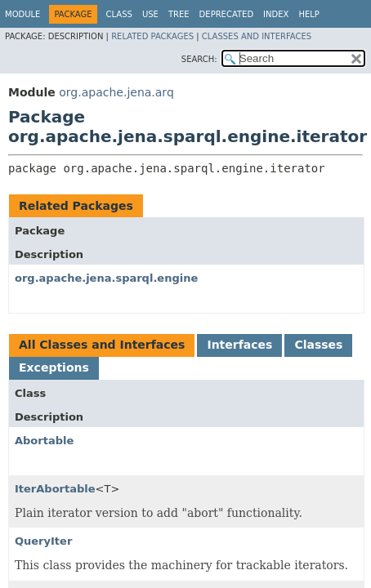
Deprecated (227, 14)
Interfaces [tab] (239, 345)
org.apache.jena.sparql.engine (106, 278)
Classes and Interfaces (257, 36)
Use (150, 14)
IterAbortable (55, 489)
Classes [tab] (318, 345)
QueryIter (43, 541)
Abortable (44, 441)
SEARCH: (199, 59)
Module (22, 14)
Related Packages (152, 36)
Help (308, 14)
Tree (179, 14)
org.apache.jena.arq (116, 92)
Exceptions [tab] (54, 367)
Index (276, 14)
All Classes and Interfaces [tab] (102, 345)
